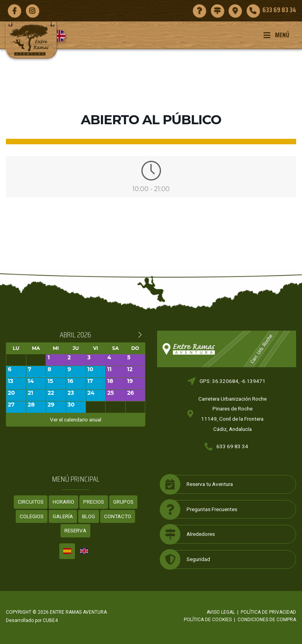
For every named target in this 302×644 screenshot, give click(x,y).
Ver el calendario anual (76, 420)
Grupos (123, 502)
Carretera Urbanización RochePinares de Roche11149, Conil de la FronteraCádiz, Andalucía (232, 414)
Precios (94, 502)
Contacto (118, 516)
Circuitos (31, 502)
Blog (89, 516)
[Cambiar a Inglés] (62, 36)
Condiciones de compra (267, 620)
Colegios (32, 516)
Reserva (75, 530)
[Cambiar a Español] (67, 551)
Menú (276, 35)
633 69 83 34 (232, 446)
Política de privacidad (268, 612)
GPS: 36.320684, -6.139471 (232, 381)
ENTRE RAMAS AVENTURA (78, 612)
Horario (63, 502)
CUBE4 (50, 620)
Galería (63, 516)
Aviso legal (221, 612)
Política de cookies (208, 620)
